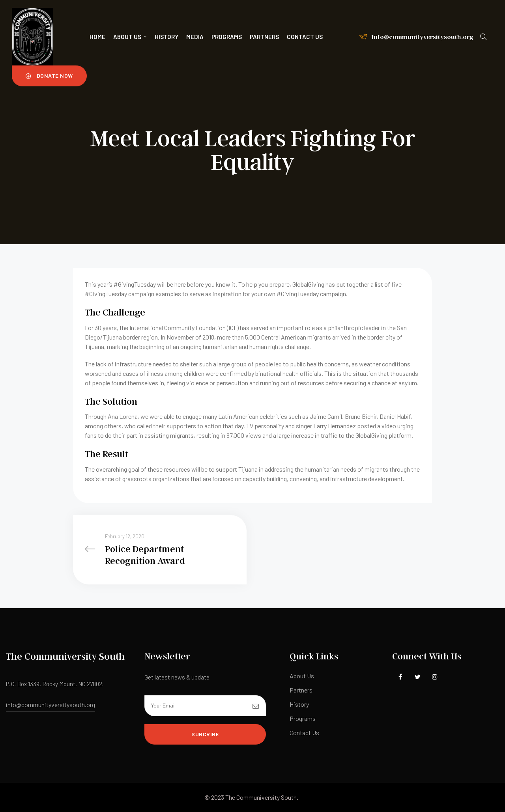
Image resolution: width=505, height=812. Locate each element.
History (166, 37)
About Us (130, 37)
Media (195, 37)
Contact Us (304, 733)
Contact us (305, 37)
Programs (227, 37)
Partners (264, 37)
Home (97, 37)
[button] (49, 76)
